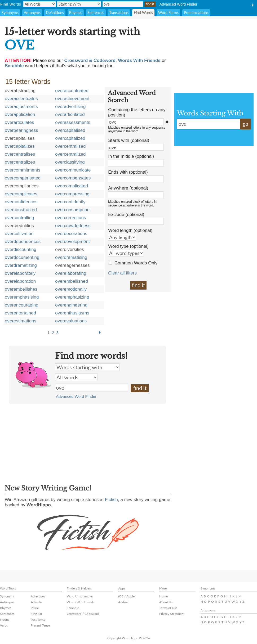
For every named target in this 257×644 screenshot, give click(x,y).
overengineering (71, 305)
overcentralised (70, 146)
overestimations (21, 321)
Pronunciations (196, 13)
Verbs (4, 625)
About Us (166, 602)
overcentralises (20, 154)
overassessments (73, 122)
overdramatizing (21, 265)
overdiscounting (21, 249)
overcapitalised (70, 130)
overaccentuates (21, 99)
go (245, 124)
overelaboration (20, 281)
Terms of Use (168, 608)
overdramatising (71, 257)
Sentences (96, 13)
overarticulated (70, 114)
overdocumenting (22, 257)
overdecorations (71, 234)
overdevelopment (72, 242)
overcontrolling (19, 218)
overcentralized (70, 154)
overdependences (23, 242)
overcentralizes (20, 162)
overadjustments (21, 107)
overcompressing (72, 194)
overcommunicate (73, 170)
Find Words (143, 13)
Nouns (5, 620)
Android (124, 602)
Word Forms (168, 13)
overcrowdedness (73, 226)
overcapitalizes (20, 146)
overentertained (20, 313)
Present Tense (40, 625)
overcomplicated (72, 186)
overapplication (20, 114)
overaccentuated (72, 91)
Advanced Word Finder (178, 4)
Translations (119, 13)
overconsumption (72, 210)
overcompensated (23, 178)
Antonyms (32, 13)
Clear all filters (122, 273)
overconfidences (21, 202)
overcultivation (19, 234)
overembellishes (21, 289)
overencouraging (22, 305)
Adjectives (38, 596)
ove (92, 388)
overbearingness (21, 130)
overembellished (72, 281)
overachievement (72, 99)
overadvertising (70, 107)
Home (163, 596)
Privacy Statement (172, 614)
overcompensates (73, 178)
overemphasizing (72, 297)
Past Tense (38, 620)
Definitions (55, 13)
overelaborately (20, 273)
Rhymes (76, 13)
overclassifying (70, 162)
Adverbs (36, 602)
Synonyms (10, 13)
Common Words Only (136, 263)
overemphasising (22, 297)
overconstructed (21, 210)
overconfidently (70, 202)
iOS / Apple (126, 596)
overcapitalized (70, 138)
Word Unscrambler (80, 596)
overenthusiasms (72, 313)
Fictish (111, 500)
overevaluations (71, 321)
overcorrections (70, 218)
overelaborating (71, 273)
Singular (36, 614)
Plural (35, 608)
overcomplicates (21, 194)
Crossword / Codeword (83, 614)
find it (138, 285)
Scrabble (73, 608)
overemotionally (71, 289)
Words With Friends (81, 602)
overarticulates (19, 122)
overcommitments (23, 170)
